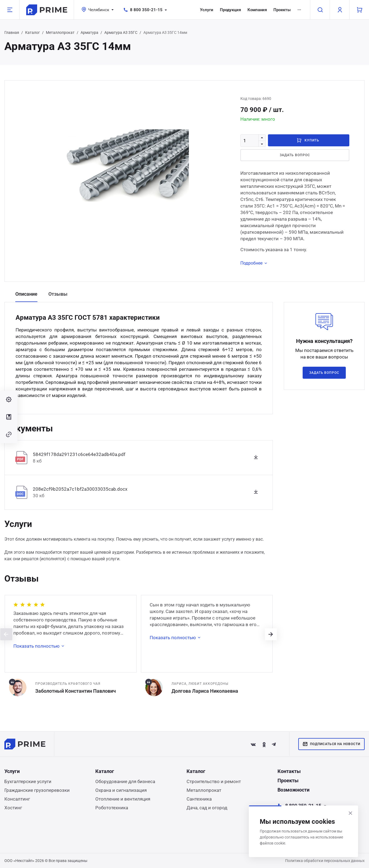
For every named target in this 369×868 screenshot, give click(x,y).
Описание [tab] (26, 294)
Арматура (89, 32)
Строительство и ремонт (214, 781)
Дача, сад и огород (207, 808)
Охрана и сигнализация (121, 790)
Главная (12, 32)
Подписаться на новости (331, 744)
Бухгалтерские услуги (28, 781)
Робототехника (112, 808)
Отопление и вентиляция (123, 799)
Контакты (289, 771)
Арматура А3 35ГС (121, 32)
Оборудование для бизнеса (125, 781)
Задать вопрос (295, 155)
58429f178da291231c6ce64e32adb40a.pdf (79, 454)
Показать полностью (40, 646)
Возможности (293, 790)
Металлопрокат (60, 32)
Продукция (230, 10)
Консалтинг (17, 799)
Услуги (207, 10)
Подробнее (255, 263)
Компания (257, 10)
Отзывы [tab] (58, 294)
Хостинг (13, 808)
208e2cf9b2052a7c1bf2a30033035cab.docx (80, 489)
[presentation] (6, 634)
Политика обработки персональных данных (325, 861)
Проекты (282, 10)
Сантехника (199, 799)
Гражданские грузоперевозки (37, 790)
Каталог (33, 32)
